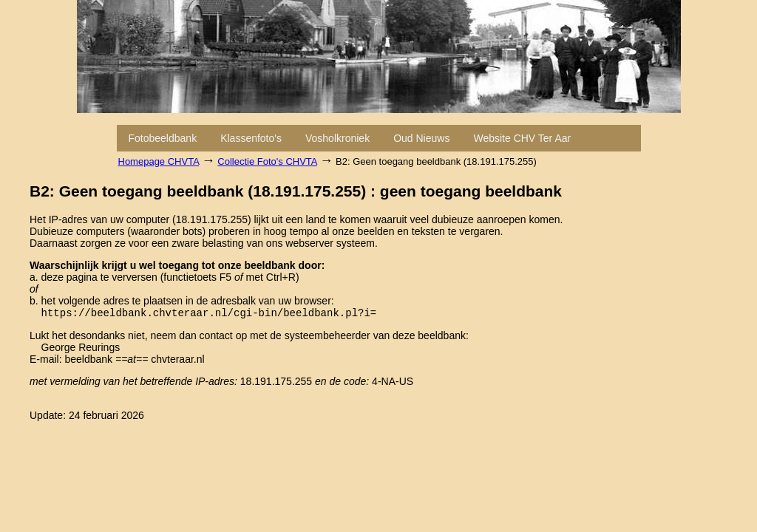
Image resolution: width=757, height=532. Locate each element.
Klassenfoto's (251, 138)
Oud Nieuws (421, 138)
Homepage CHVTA (159, 161)
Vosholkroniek (337, 138)
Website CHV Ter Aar (522, 138)
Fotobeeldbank (163, 138)
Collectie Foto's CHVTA (267, 161)
